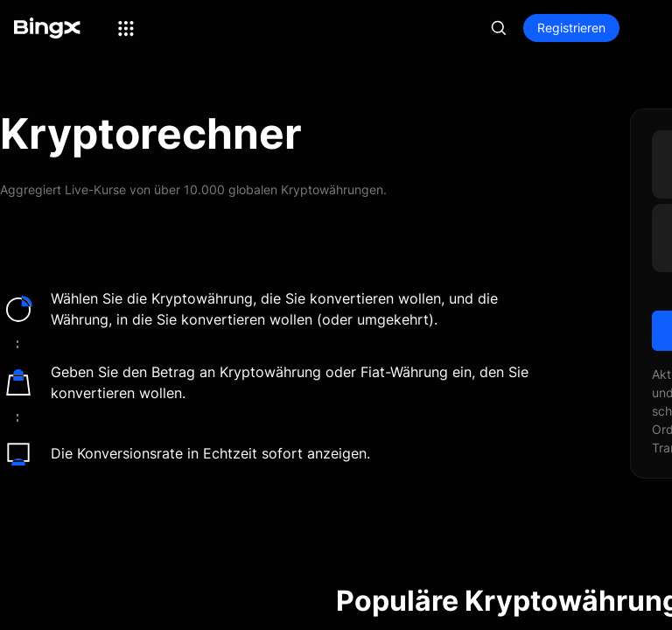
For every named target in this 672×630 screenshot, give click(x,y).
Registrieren (571, 28)
